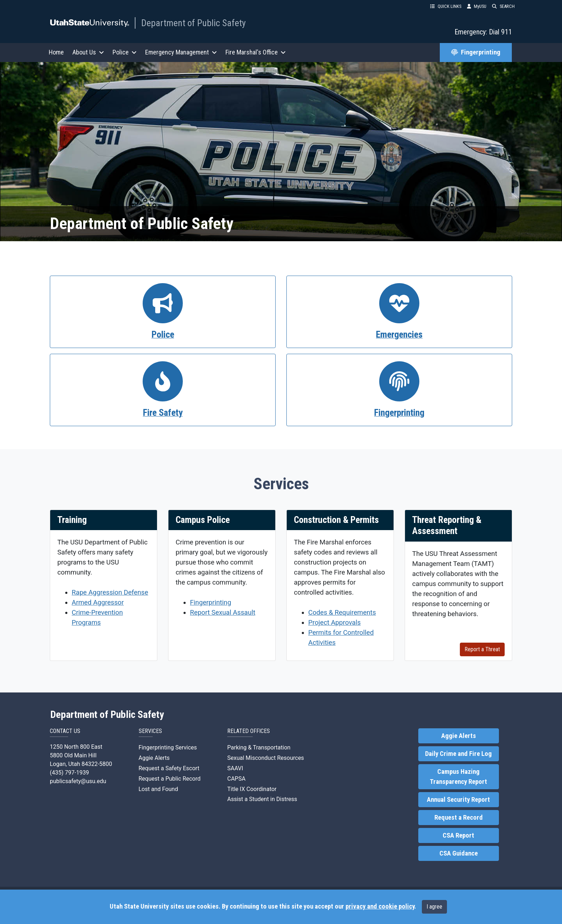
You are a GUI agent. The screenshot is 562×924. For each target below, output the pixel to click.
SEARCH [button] (503, 6)
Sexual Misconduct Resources (266, 758)
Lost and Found (158, 789)
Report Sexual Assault (223, 613)
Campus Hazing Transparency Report (458, 777)
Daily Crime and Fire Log (458, 754)
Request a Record (459, 818)
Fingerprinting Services (168, 747)
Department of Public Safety (194, 23)
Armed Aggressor (98, 602)
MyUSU (477, 6)
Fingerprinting (476, 52)
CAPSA (236, 779)
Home (56, 52)
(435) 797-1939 (69, 773)
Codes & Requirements (342, 613)
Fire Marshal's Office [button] (256, 52)
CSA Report (458, 835)
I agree (434, 907)
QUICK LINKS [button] (446, 6)
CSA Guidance (459, 853)
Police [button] (125, 52)
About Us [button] (88, 52)
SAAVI (235, 768)
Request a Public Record (170, 779)
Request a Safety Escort (169, 768)
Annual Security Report (458, 800)
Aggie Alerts (154, 758)
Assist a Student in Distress (262, 799)
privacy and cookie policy (380, 906)
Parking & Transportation (259, 747)
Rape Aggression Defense (110, 592)
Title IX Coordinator (252, 789)
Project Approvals (334, 623)
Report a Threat (482, 649)
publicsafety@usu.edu (78, 781)
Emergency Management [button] (181, 52)
